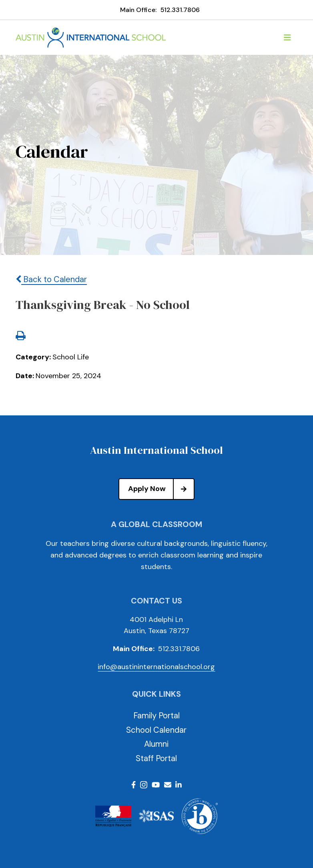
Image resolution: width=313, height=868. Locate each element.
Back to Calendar (51, 279)
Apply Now (161, 489)
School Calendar (156, 730)
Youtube (156, 785)
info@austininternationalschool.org (156, 667)
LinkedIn (179, 785)
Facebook (133, 785)
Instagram (144, 785)
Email (168, 785)
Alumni (156, 744)
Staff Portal (156, 758)
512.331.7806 (180, 10)
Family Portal (156, 716)
